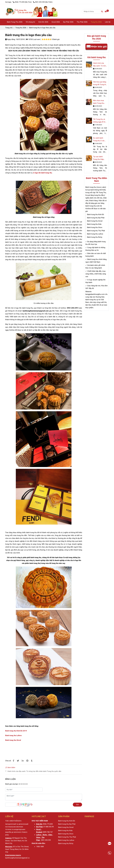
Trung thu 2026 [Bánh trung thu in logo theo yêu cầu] (21, 28)
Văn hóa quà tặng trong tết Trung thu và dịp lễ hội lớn (100, 83)
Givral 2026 (56, 22)
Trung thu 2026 (96, 22)
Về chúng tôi (30, 22)
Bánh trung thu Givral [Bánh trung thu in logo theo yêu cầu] (13, 740)
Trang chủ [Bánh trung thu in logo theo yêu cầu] (9, 28)
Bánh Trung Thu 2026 (15, 22)
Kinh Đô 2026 (43, 22)
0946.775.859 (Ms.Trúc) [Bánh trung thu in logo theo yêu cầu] (22, 2)
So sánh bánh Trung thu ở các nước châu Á (99, 139)
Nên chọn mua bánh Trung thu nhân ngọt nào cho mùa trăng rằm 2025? (100, 102)
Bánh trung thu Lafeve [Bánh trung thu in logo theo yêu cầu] (13, 735)
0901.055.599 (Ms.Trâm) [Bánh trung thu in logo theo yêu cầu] (43, 2)
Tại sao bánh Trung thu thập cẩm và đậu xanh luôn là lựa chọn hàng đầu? (99, 158)
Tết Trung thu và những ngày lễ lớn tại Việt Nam (100, 121)
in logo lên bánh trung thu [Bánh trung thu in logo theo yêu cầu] (42, 173)
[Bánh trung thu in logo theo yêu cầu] (40, 11)
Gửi (77, 805)
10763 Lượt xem (33, 39)
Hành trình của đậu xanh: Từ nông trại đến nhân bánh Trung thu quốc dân (34, 771)
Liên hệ (108, 22)
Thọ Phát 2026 (82, 22)
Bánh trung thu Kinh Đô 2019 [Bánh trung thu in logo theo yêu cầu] (16, 731)
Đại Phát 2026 (68, 22)
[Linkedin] (23, 761)
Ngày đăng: (10, 39)
